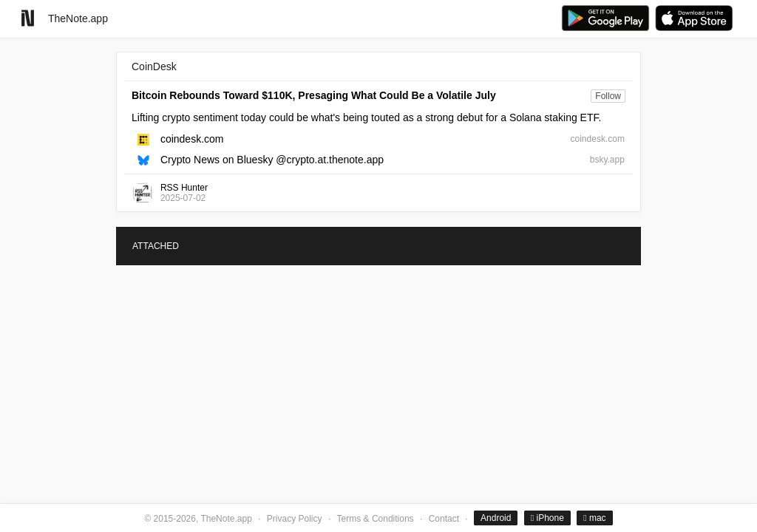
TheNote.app (78, 18)
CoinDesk (154, 66)
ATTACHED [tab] (156, 246)
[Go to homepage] (28, 18)
